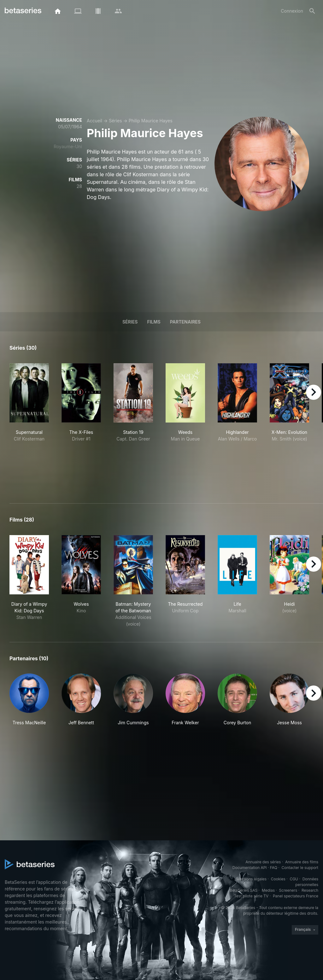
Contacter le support (300, 868)
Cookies (278, 879)
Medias (268, 890)
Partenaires (185, 322)
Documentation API (250, 868)
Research (310, 890)
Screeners (288, 890)
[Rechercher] (312, 11)
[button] (29, 703)
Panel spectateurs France (296, 896)
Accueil (94, 121)
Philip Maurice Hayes (151, 121)
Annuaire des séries (263, 862)
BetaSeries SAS (244, 890)
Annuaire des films (302, 862)
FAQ (274, 868)
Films (154, 322)
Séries (115, 121)
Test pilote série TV (251, 896)
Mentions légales (251, 879)
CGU (294, 879)
